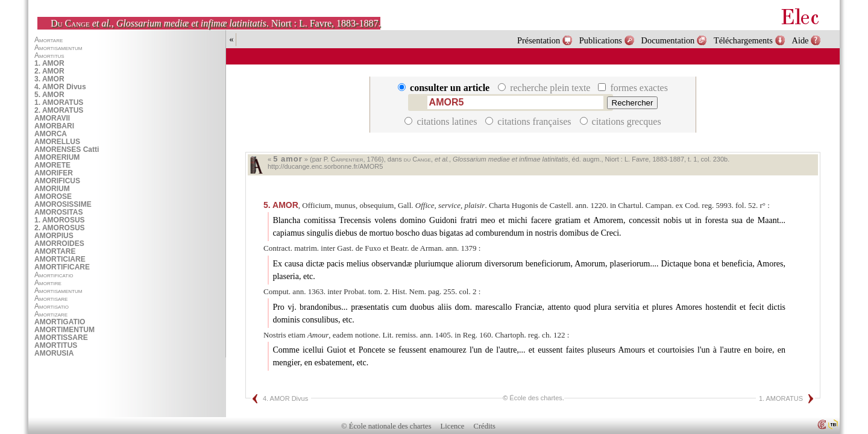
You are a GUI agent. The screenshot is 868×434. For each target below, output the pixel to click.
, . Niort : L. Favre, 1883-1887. (215, 23)
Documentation (668, 40)
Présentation (539, 40)
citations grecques (621, 121)
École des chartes (536, 398)
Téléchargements (743, 40)
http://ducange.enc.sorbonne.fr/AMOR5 (325, 166)
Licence (453, 426)
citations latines (442, 121)
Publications (601, 40)
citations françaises (529, 121)
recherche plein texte (545, 88)
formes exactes (633, 88)
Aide (800, 40)
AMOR (281, 205)
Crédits (485, 426)
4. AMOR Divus (285, 398)
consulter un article (445, 88)
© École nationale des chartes (386, 426)
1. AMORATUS (781, 398)
